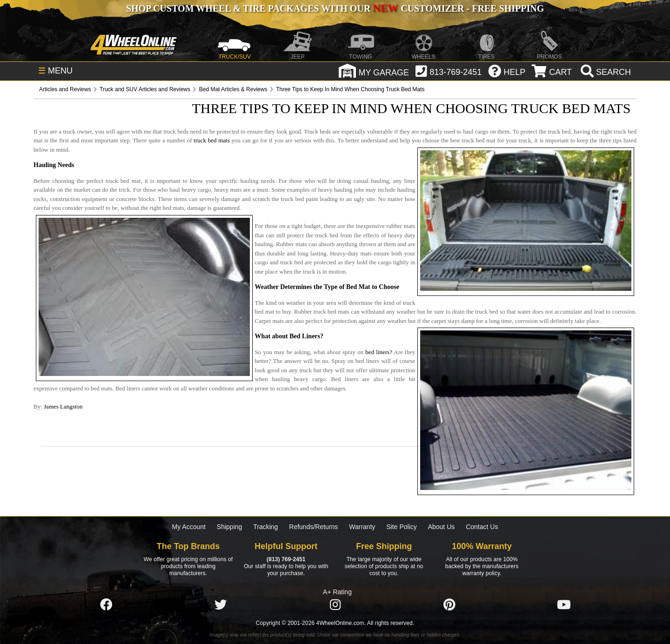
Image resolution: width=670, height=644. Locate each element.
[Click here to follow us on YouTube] (564, 605)
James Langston (63, 406)
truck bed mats (211, 140)
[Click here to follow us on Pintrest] (449, 605)
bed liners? (379, 352)
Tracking (265, 527)
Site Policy (401, 527)
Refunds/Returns (313, 527)
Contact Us (482, 527)
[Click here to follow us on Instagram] (335, 605)
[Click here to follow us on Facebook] (106, 605)
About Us (442, 527)
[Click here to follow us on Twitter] (221, 605)
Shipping (230, 527)
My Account (189, 527)
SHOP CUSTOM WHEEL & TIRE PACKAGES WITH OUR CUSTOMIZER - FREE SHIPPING (335, 8)
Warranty (362, 527)
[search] (605, 72)
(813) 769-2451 (286, 559)
